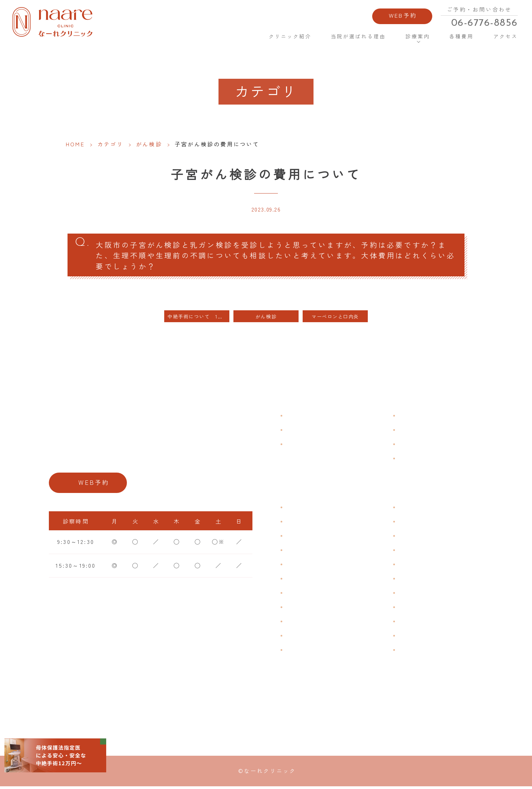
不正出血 (299, 509)
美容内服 (411, 652)
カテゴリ (110, 144)
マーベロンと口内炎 (338, 318)
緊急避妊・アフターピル (434, 580)
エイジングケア (421, 552)
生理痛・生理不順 (312, 523)
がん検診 (149, 144)
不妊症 (408, 509)
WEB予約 (400, 16)
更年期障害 (302, 609)
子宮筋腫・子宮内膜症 (318, 537)
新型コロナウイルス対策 (434, 446)
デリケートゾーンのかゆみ (325, 594)
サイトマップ (418, 460)
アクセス (503, 37)
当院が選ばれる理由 (357, 37)
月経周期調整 (305, 552)
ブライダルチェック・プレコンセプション (338, 656)
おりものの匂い (308, 580)
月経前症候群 (305, 566)
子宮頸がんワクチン (428, 537)
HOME (243, 37)
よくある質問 (418, 417)
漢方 (405, 523)
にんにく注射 (418, 637)
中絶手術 (411, 609)
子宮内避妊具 (418, 594)
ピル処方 (411, 566)
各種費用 (460, 37)
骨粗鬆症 (299, 623)
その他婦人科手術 (424, 623)
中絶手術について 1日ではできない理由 (198, 318)
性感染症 (299, 637)
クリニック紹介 (288, 37)
